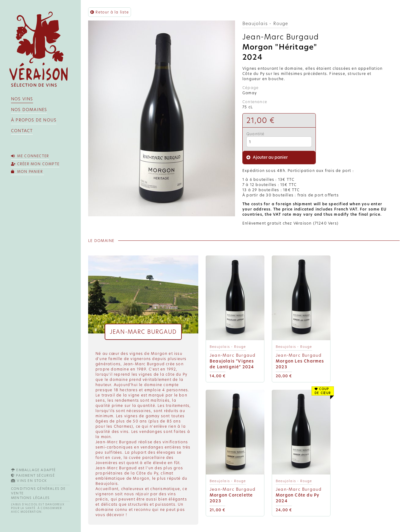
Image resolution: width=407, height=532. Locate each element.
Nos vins (22, 99)
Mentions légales (30, 498)
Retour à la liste (110, 12)
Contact (22, 131)
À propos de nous (34, 120)
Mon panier (28, 172)
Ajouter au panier (267, 157)
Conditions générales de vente (38, 491)
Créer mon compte (35, 164)
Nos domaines (29, 110)
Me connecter (30, 156)
